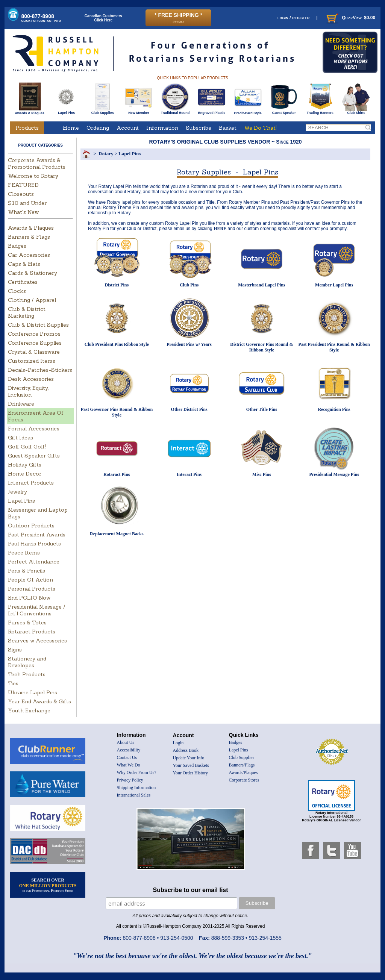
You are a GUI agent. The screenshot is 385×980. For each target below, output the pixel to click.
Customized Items (32, 361)
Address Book (186, 750)
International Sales (134, 795)
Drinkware (21, 404)
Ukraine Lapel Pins (33, 692)
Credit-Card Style (248, 112)
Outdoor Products (31, 526)
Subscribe (199, 128)
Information (162, 128)
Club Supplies (102, 111)
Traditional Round (175, 111)
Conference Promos (34, 334)
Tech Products (27, 674)
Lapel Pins (66, 111)
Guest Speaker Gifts (34, 456)
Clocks (17, 291)
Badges (17, 246)
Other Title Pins (262, 409)
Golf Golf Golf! (27, 447)
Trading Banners (320, 111)
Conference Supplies (35, 343)
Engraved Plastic (211, 111)
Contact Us (127, 757)
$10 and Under (27, 203)
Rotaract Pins (117, 474)
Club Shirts (356, 111)
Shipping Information (136, 788)
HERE (220, 229)
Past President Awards (37, 535)
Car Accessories (29, 255)
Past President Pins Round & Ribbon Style (334, 347)
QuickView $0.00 (350, 18)
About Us (126, 742)
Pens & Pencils (27, 571)
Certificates (23, 282)
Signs (15, 650)
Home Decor (25, 474)
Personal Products (32, 589)
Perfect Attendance (34, 562)
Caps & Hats (24, 264)
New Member (139, 111)
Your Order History (190, 773)
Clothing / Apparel (32, 300)
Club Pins (189, 285)
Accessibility (129, 750)
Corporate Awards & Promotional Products (37, 164)
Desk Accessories (31, 379)
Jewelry (17, 492)
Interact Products (31, 483)
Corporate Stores (244, 780)
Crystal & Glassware (34, 352)
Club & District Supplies (38, 325)
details (178, 21)
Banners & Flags (29, 237)
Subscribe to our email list (191, 890)
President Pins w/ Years (189, 344)
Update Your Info (189, 758)
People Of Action (30, 580)
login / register (293, 17)
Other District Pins (189, 409)
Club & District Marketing (27, 312)
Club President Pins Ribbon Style (117, 344)
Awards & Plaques (29, 111)
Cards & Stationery (33, 273)
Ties (13, 683)
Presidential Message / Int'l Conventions (37, 610)
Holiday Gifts (25, 465)
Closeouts (21, 194)
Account (128, 128)
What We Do (129, 765)
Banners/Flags (242, 765)
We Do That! (260, 128)
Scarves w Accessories (37, 641)
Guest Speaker (284, 111)
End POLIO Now (29, 598)
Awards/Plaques (243, 772)
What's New (23, 212)
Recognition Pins (334, 409)
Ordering (98, 128)
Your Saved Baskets (191, 765)
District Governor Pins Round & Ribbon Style (261, 347)
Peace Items (24, 553)
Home (71, 128)
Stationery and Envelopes (27, 662)
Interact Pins (189, 474)
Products (27, 128)
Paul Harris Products (34, 544)
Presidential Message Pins (334, 474)
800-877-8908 (41, 18)
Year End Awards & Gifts (39, 701)
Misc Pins (262, 474)
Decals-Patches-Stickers (40, 370)
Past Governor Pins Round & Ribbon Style (117, 412)
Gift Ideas (20, 438)
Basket (228, 128)
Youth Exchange (29, 710)
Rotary (106, 154)
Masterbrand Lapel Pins (261, 285)
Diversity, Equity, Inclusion (28, 391)
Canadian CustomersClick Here (103, 18)
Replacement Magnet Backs (117, 534)
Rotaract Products (32, 632)
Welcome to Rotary (33, 176)
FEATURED (23, 185)
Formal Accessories (34, 429)
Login (178, 743)
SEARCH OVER (48, 885)
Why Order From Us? (137, 772)
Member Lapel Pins (334, 285)
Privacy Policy (130, 780)
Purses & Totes (27, 623)
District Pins (117, 285)
